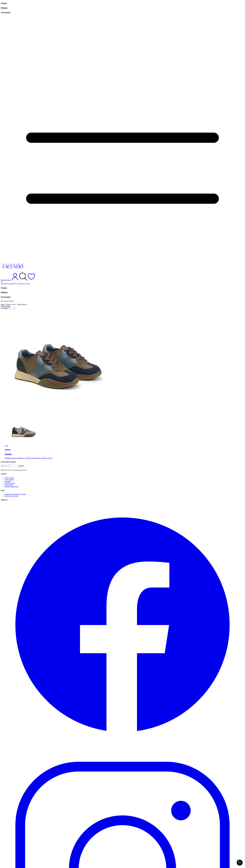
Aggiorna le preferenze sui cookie (15, 494)
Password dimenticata (12, 487)
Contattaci (8, 481)
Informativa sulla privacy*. (21, 470)
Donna (4, 8)
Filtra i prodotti (6, 306)
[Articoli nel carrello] (122, 282)
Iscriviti (21, 466)
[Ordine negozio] (8, 308)
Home (3, 304)
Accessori (6, 12)
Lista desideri (9, 485)
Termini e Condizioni (11, 496)
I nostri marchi (9, 478)
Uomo (4, 3)
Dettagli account (10, 483)
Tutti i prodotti (9, 480)
